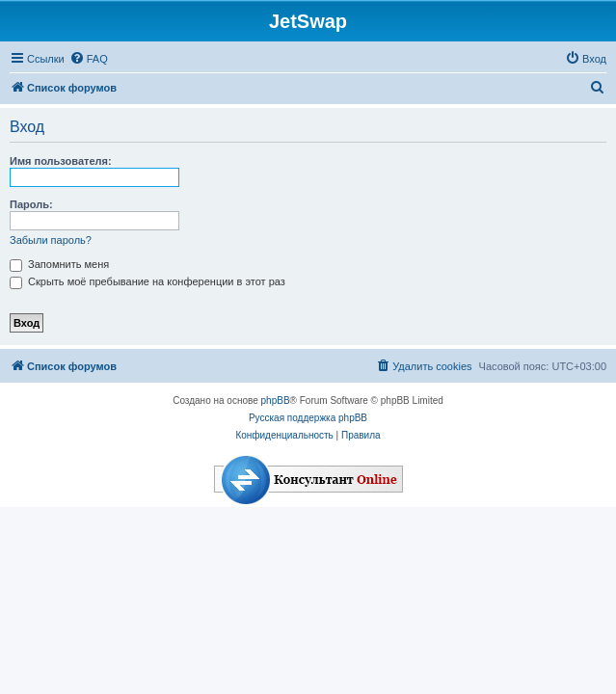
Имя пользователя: (61, 161)
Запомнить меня (59, 264)
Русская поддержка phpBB (308, 418)
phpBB (276, 400)
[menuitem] (89, 59)
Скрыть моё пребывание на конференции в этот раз (147, 281)
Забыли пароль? (51, 240)
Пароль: (31, 204)
